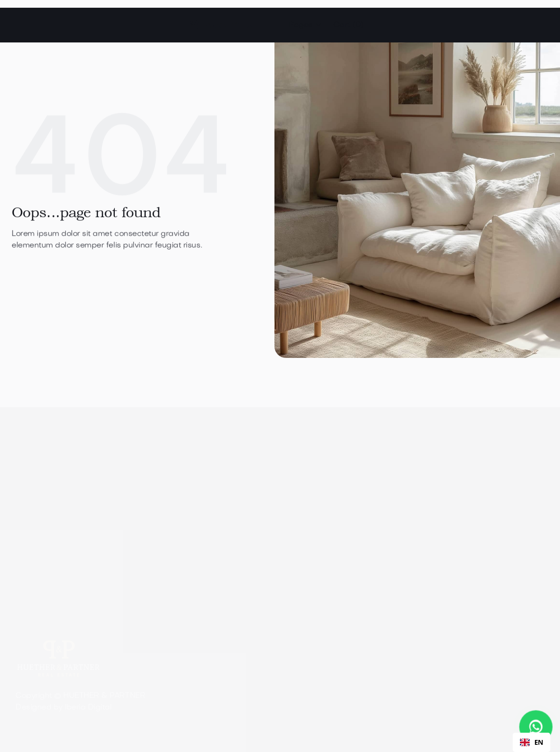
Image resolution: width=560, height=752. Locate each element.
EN (532, 742)
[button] (305, 25)
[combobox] (532, 742)
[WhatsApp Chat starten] (536, 727)
